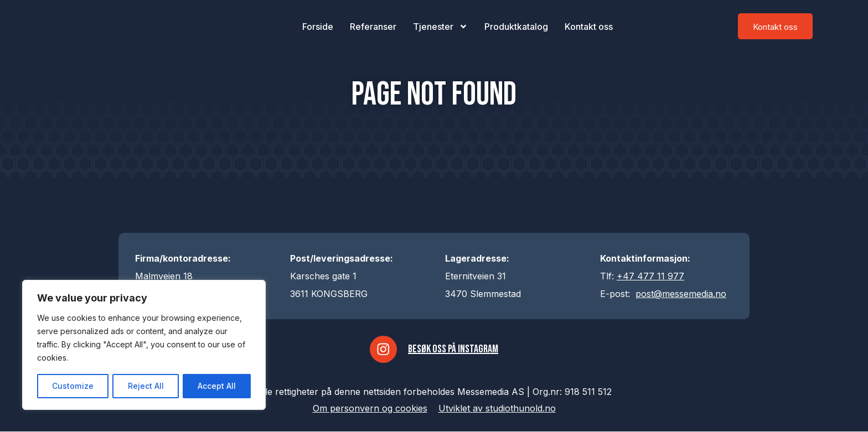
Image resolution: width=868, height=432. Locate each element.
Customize (73, 386)
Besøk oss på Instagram (454, 350)
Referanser (373, 27)
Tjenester (440, 27)
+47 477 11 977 (650, 276)
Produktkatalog (516, 27)
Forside (318, 27)
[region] (144, 345)
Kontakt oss (589, 27)
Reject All (145, 386)
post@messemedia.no (681, 294)
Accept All (217, 386)
